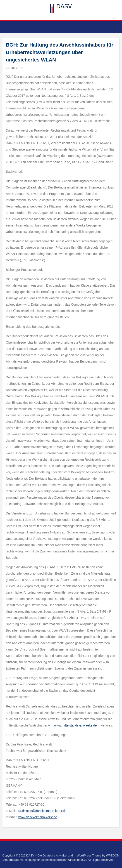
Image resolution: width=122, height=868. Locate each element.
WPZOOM (113, 855)
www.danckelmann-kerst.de (38, 817)
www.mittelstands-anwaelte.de (75, 725)
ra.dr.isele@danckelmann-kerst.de (42, 811)
